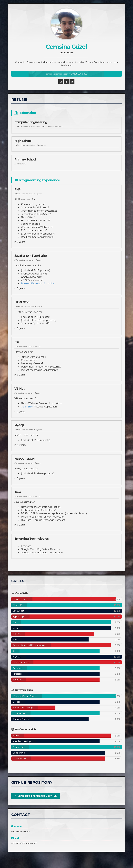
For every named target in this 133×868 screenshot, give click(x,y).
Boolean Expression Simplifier (38, 283)
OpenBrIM (27, 407)
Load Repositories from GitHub (36, 796)
